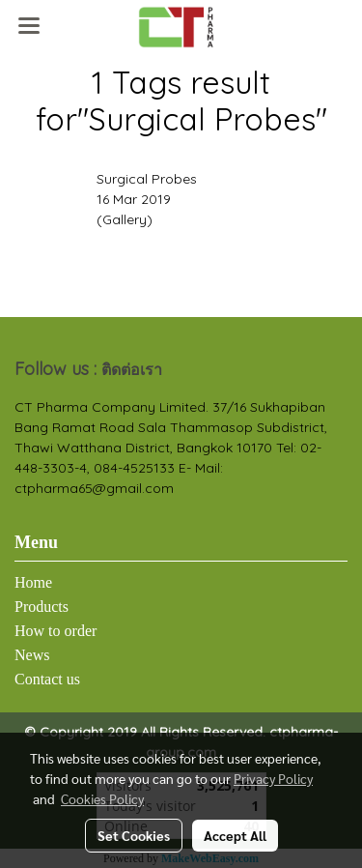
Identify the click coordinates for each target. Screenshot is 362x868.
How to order (56, 631)
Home (33, 582)
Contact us (47, 679)
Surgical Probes (147, 179)
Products (42, 607)
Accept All (235, 835)
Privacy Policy (273, 778)
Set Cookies (134, 835)
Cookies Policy (102, 798)
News (32, 655)
